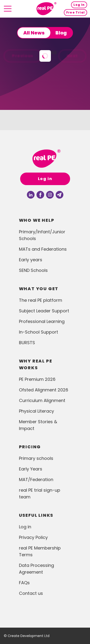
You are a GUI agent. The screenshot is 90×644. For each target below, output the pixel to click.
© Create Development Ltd (27, 636)
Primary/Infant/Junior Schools (42, 235)
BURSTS (27, 343)
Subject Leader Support (44, 311)
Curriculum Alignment (42, 400)
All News (34, 33)
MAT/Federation (36, 480)
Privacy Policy (33, 537)
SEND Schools (33, 270)
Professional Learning (42, 321)
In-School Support (39, 332)
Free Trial (75, 12)
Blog (61, 33)
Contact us (31, 593)
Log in (45, 179)
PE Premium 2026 (37, 379)
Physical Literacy (36, 411)
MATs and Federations (43, 249)
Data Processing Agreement (36, 569)
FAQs (24, 583)
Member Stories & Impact (38, 425)
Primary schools (36, 458)
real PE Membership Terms (40, 551)
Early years (31, 260)
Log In (79, 5)
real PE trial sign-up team (40, 493)
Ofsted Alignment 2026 (44, 390)
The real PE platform (41, 300)
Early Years (31, 469)
